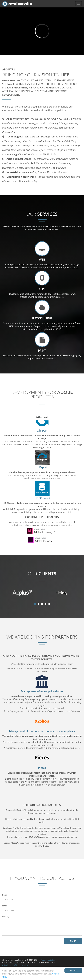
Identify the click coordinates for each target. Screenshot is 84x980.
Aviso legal (7, 965)
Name (5, 895)
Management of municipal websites (42, 691)
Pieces (42, 768)
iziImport (42, 431)
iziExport (42, 467)
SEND (73, 941)
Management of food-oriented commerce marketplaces (42, 731)
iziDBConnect (42, 498)
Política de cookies (20, 965)
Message (6, 917)
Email (5, 906)
